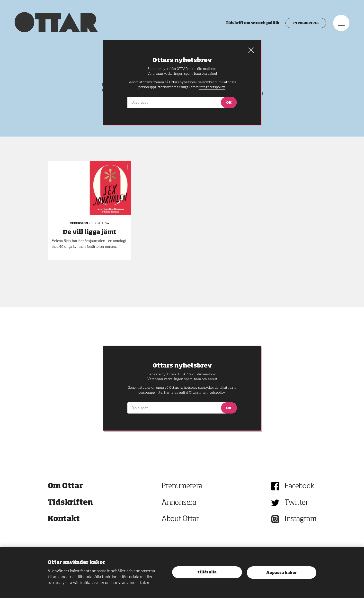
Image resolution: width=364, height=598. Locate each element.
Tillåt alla (207, 572)
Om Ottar (65, 486)
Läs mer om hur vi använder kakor (120, 583)
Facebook (299, 486)
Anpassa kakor (281, 573)
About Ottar (180, 519)
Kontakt (64, 519)
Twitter (296, 503)
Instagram (300, 519)
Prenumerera (306, 23)
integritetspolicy (212, 393)
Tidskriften (70, 503)
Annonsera (179, 503)
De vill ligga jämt (89, 232)
